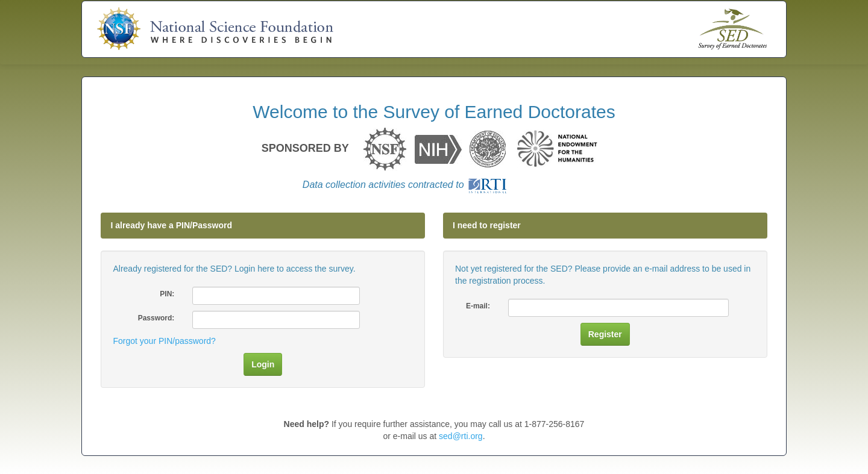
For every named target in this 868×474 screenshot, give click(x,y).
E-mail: (478, 306)
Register (605, 334)
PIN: (167, 294)
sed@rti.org (461, 436)
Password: (156, 318)
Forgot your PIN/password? (164, 341)
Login (263, 364)
